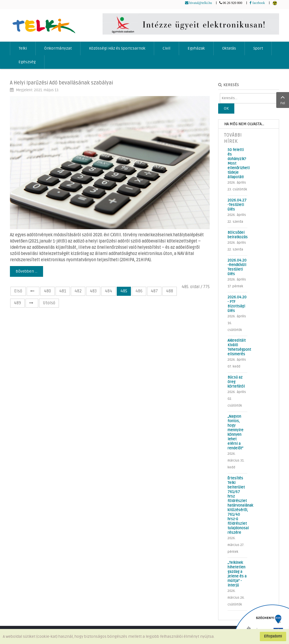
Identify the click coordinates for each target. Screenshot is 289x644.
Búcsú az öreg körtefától (236, 382)
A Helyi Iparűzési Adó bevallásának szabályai (61, 83)
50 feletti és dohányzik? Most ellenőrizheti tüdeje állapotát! (237, 163)
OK (226, 108)
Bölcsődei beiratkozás (237, 235)
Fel (283, 99)
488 (170, 291)
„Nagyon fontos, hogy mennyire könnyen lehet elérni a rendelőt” (235, 432)
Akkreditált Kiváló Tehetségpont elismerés (237, 347)
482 (78, 291)
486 (139, 291)
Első (18, 291)
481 (63, 291)
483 (93, 291)
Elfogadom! (273, 636)
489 (17, 303)
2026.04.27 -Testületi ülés (237, 205)
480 (47, 291)
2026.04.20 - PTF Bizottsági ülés (237, 304)
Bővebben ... (26, 271)
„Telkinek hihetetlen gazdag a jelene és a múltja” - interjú (237, 574)
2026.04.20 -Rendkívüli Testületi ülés (237, 267)
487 (154, 291)
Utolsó (49, 303)
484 (109, 291)
